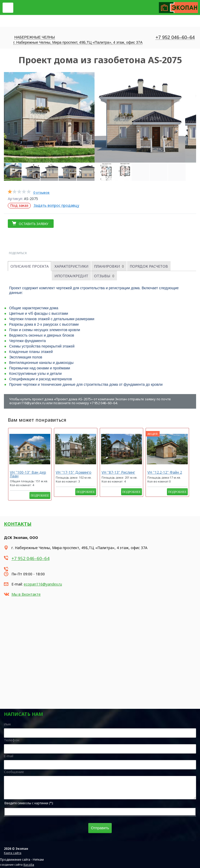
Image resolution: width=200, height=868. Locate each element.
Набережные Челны (35, 37)
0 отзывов (41, 193)
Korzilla (29, 864)
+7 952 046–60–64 (175, 38)
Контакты (18, 524)
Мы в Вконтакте (26, 594)
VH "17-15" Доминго (74, 472)
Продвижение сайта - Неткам (22, 860)
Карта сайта (13, 853)
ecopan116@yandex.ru (43, 584)
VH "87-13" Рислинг (118, 472)
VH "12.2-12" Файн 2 (165, 472)
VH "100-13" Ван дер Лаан (28, 474)
